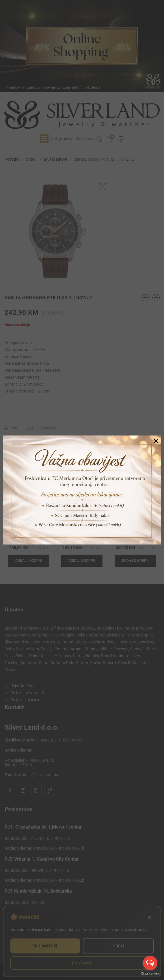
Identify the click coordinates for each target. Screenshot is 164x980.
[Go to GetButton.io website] (150, 974)
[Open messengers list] (150, 963)
